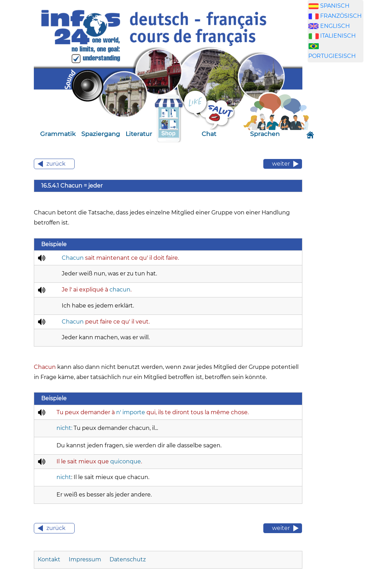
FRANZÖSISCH (341, 16)
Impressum (85, 559)
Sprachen (265, 134)
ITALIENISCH (338, 36)
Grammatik (58, 134)
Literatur (139, 134)
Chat (209, 134)
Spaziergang (101, 134)
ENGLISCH (335, 26)
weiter (281, 164)
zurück (56, 164)
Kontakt (49, 559)
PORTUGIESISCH (332, 56)
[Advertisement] (341, 177)
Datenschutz (128, 559)
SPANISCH (335, 6)
